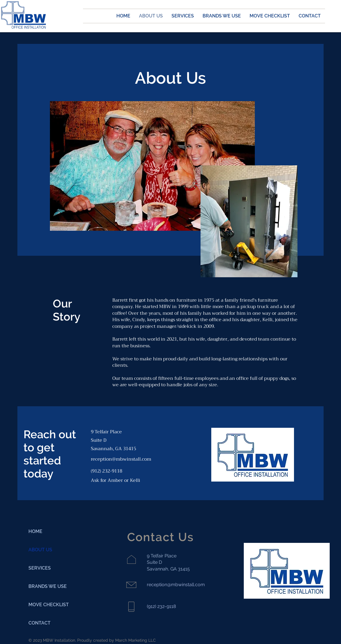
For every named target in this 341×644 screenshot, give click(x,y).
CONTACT (39, 623)
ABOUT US (40, 550)
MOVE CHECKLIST (49, 605)
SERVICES (40, 568)
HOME (35, 531)
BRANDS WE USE (48, 586)
